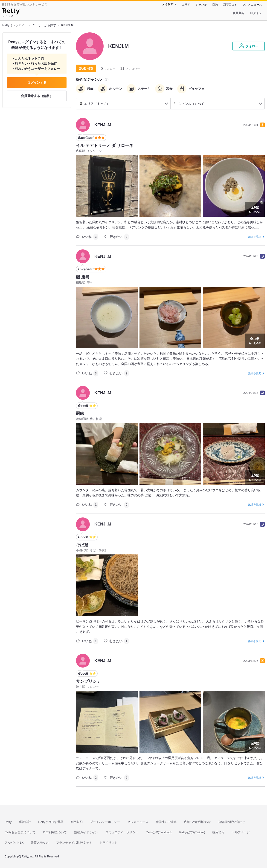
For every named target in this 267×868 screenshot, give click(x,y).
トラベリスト (108, 843)
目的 (215, 5)
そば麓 (82, 545)
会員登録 (238, 13)
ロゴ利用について (55, 832)
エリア (186, 5)
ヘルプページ (241, 832)
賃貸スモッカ (40, 843)
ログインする (37, 83)
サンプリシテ (88, 681)
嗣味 (80, 414)
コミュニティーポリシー (122, 832)
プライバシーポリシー (105, 822)
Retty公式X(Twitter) (192, 832)
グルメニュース (252, 5)
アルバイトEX (14, 843)
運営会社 (25, 822)
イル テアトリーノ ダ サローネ (105, 146)
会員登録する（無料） (37, 96)
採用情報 (218, 832)
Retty (8, 822)
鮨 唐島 (83, 277)
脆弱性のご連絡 (166, 822)
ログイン (256, 13)
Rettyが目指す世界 (51, 822)
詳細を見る (255, 237)
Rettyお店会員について (20, 832)
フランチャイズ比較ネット (74, 843)
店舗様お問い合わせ (232, 822)
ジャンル (201, 5)
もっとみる (255, 209)
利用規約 (77, 822)
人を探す (168, 4)
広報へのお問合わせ (197, 822)
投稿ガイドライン (86, 832)
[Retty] (11, 12)
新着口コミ (230, 5)
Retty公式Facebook (159, 832)
